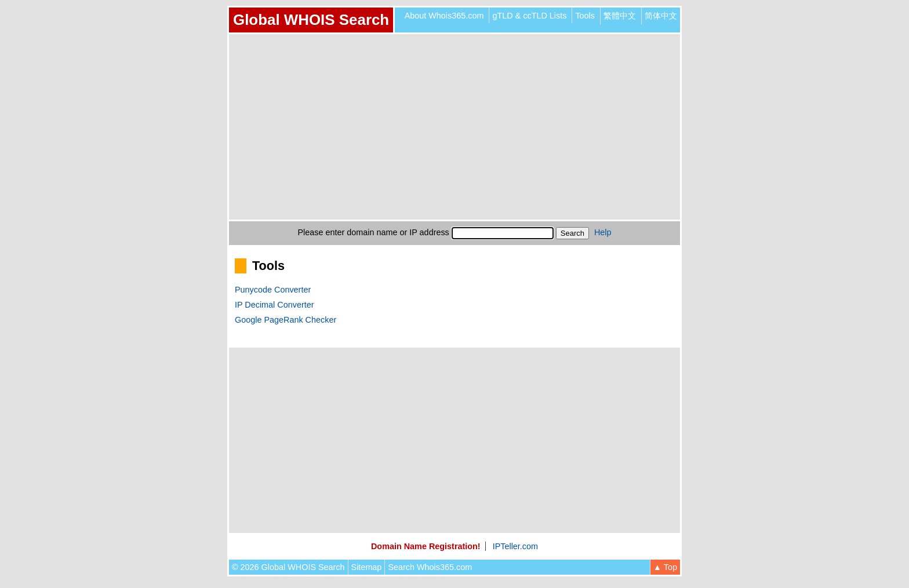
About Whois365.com (444, 16)
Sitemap (367, 567)
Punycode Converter (273, 290)
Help (603, 232)
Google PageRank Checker (286, 320)
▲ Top (665, 567)
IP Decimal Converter (274, 305)
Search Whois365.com (430, 567)
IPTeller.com (515, 546)
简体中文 (661, 16)
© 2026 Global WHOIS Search (288, 567)
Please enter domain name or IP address (374, 232)
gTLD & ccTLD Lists (529, 16)
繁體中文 (620, 16)
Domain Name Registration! (426, 546)
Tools (585, 16)
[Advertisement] (454, 127)
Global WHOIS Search (311, 20)
